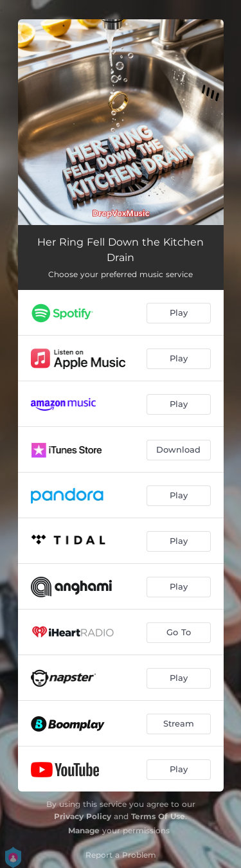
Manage (84, 830)
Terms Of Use (158, 816)
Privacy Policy (83, 816)
